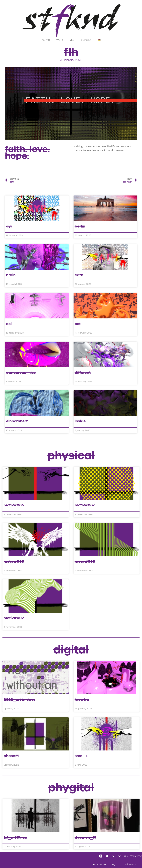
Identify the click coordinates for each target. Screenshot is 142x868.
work (60, 40)
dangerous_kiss (21, 373)
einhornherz (17, 421)
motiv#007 (85, 505)
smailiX (81, 756)
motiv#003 (85, 561)
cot (78, 324)
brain (11, 275)
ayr (9, 226)
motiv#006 (14, 505)
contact (86, 40)
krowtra (82, 700)
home (46, 40)
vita (72, 40)
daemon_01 (86, 837)
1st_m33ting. (15, 837)
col (9, 324)
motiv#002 (14, 618)
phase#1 (11, 756)
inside (80, 421)
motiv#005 (14, 561)
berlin (80, 226)
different (83, 373)
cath (79, 275)
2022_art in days (19, 700)
